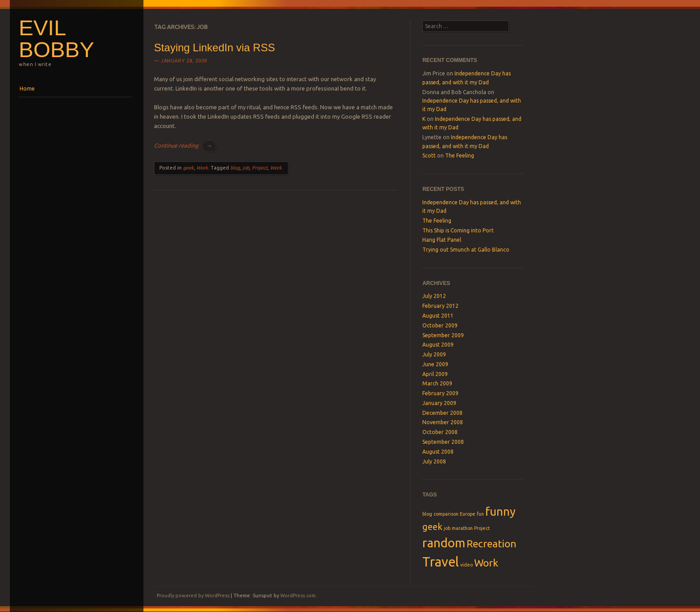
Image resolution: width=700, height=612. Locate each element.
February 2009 (440, 393)
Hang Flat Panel (442, 240)
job (246, 168)
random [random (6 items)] (444, 543)
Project (260, 168)
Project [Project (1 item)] (482, 528)
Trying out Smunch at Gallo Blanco (466, 250)
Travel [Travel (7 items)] (441, 562)
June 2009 (435, 364)
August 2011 (438, 316)
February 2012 (440, 306)
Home (27, 89)
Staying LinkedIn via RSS (215, 48)
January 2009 (439, 403)
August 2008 (438, 452)
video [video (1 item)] (467, 565)
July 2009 (434, 354)
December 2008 (442, 413)
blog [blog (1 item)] (427, 514)
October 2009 (440, 325)
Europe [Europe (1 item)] (468, 514)
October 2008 (440, 432)
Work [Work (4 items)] (486, 562)
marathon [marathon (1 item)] (462, 528)
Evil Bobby (56, 39)
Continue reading (185, 145)
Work (202, 168)
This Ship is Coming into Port (458, 230)
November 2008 (443, 422)
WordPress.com (298, 595)
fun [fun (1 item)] (480, 514)
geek (188, 168)
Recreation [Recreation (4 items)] (492, 543)
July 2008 (434, 461)
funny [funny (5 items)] (500, 511)
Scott (429, 155)
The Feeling (460, 155)
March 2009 (437, 383)
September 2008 (443, 442)
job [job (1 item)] (447, 528)
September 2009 (443, 335)
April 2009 (435, 374)
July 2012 (434, 296)
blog (235, 168)
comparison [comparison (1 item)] (446, 514)
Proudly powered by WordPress (193, 595)
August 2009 (438, 345)
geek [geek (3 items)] (432, 527)
